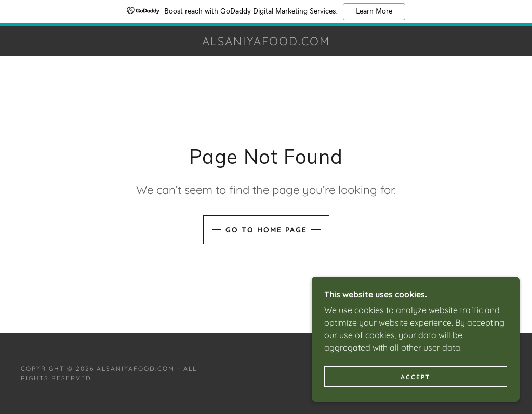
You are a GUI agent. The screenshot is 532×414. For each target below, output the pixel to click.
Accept (416, 377)
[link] (266, 42)
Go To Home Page (266, 230)
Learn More (374, 11)
